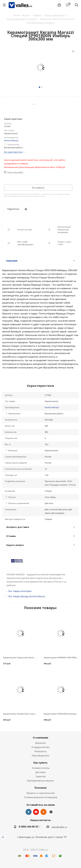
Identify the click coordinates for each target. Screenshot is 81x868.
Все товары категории (20, 591)
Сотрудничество (40, 747)
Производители (41, 755)
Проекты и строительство (41, 793)
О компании (40, 738)
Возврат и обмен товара (64, 243)
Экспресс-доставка (25, 229)
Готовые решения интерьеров (41, 797)
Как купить (40, 763)
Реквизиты (40, 751)
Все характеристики (13, 152)
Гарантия (40, 776)
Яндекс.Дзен (51, 812)
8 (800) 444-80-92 (28, 827)
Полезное (41, 788)
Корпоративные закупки (40, 781)
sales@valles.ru (59, 827)
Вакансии (41, 743)
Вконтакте (29, 812)
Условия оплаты (41, 768)
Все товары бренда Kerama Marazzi (27, 596)
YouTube (36, 812)
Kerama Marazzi (11, 140)
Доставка (40, 772)
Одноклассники (43, 812)
